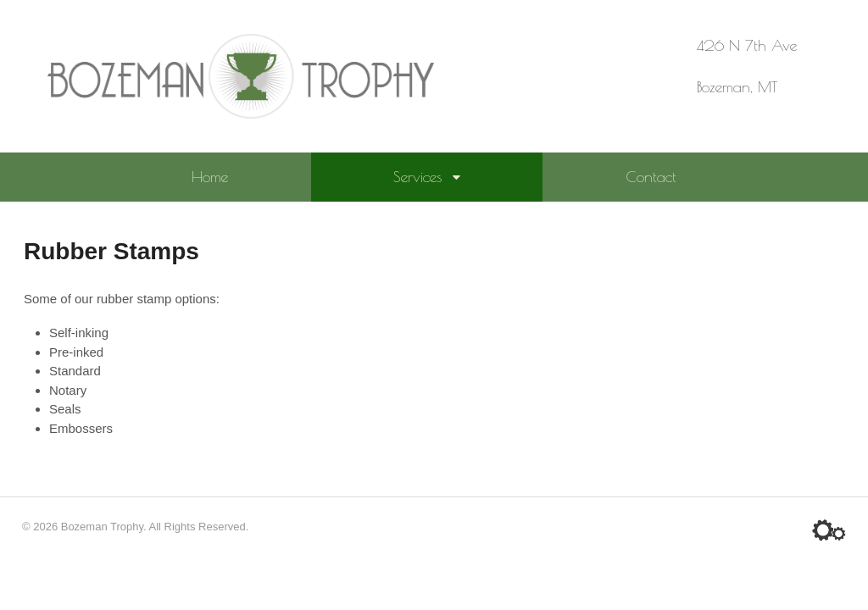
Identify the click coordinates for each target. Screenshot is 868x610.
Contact (651, 177)
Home (210, 177)
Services (417, 177)
